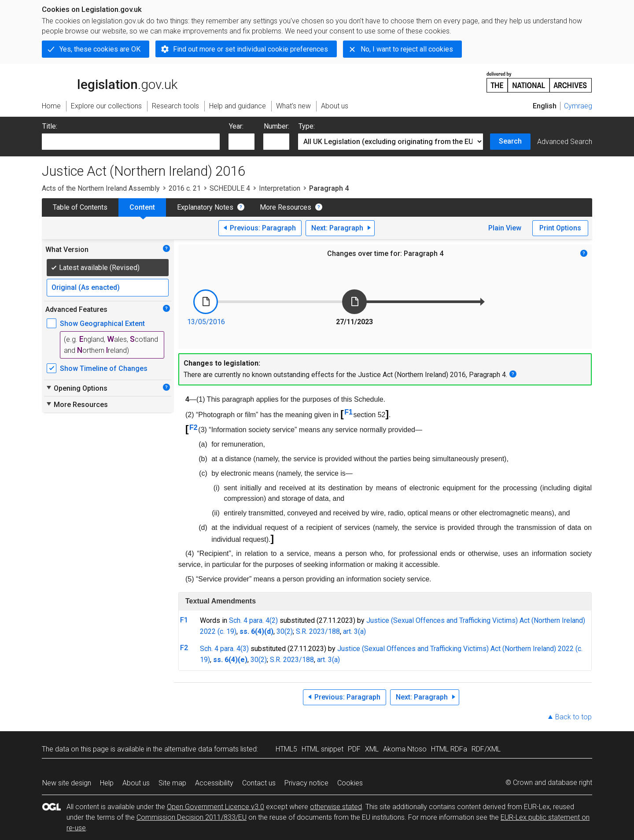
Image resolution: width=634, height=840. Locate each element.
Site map (172, 783)
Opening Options (76, 388)
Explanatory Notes (205, 207)
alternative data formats (201, 749)
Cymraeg (578, 106)
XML (372, 749)
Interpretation (280, 188)
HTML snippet (323, 749)
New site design (67, 783)
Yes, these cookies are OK (100, 49)
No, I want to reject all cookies (407, 49)
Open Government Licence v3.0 (216, 807)
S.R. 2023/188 (318, 631)
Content (142, 207)
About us (136, 783)
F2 (194, 427)
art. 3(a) (354, 631)
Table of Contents (80, 207)
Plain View (505, 228)
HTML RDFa (449, 749)
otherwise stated (336, 807)
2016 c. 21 (185, 188)
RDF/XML (486, 749)
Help (107, 783)
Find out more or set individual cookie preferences (251, 49)
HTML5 (286, 749)
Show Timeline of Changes (104, 368)
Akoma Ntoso (405, 749)
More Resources (286, 207)
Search (510, 141)
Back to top (573, 717)
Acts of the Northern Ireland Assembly (101, 188)
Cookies (350, 783)
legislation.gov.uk (110, 81)
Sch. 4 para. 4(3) (224, 649)
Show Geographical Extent (102, 324)
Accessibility (214, 783)
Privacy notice (306, 783)
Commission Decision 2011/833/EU (192, 817)
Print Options (560, 228)
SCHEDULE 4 (230, 188)
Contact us (259, 783)
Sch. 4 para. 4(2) (253, 620)
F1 (348, 412)
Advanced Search (565, 142)
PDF (354, 749)
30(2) (285, 631)
